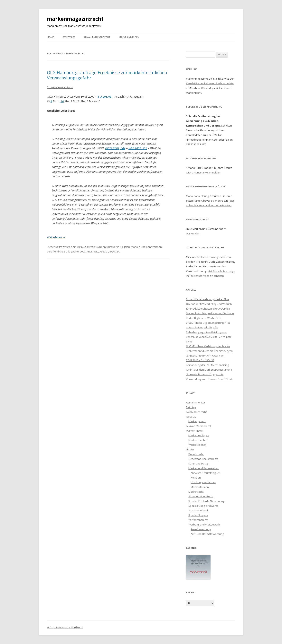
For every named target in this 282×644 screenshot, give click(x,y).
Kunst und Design (199, 463)
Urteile (190, 449)
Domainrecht (196, 454)
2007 (83, 251)
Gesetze (191, 417)
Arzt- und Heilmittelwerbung (207, 534)
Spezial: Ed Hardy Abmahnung (206, 501)
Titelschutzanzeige (208, 257)
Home (50, 37)
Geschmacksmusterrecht (203, 459)
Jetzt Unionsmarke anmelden (203, 172)
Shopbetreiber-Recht (201, 496)
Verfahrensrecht (198, 520)
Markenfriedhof (198, 440)
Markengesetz (197, 421)
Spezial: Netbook (198, 510)
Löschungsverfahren (203, 482)
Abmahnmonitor (196, 402)
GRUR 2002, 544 (115, 148)
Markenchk (193, 234)
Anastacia (92, 251)
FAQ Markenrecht (196, 412)
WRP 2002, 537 (138, 148)
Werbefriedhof (197, 445)
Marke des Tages (199, 435)
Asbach (104, 251)
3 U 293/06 (104, 97)
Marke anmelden (129, 37)
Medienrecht (196, 492)
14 (62, 101)
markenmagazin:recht (75, 19)
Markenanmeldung (197, 196)
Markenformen (200, 487)
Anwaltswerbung (201, 529)
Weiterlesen (56, 237)
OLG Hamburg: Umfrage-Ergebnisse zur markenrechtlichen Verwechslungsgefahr (107, 75)
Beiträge (191, 407)
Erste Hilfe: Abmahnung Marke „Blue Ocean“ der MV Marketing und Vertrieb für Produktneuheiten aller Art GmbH (209, 304)
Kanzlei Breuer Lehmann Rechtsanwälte (210, 83)
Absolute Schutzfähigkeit (206, 473)
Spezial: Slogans (198, 515)
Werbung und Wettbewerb (204, 525)
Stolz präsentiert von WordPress (65, 627)
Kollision (125, 247)
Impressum (69, 37)
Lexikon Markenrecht (199, 426)
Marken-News (194, 431)
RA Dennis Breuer (106, 247)
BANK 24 (114, 251)
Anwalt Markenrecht (97, 37)
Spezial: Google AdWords (203, 506)
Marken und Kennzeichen (146, 247)
